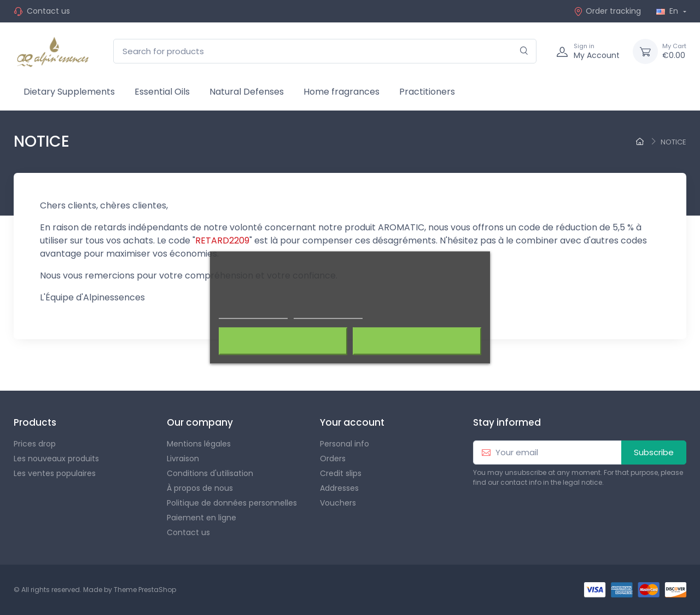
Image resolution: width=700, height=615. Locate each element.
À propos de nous (200, 488)
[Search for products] (325, 51)
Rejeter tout (283, 341)
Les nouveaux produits (56, 459)
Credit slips (341, 473)
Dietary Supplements (69, 92)
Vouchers (338, 503)
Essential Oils (162, 92)
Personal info (345, 444)
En (668, 11)
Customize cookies (328, 314)
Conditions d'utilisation (210, 473)
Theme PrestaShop (145, 590)
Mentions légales (199, 444)
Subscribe (654, 452)
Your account (352, 422)
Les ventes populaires (55, 473)
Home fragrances (342, 92)
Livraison (183, 459)
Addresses (339, 488)
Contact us (48, 11)
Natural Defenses (247, 92)
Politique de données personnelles (232, 503)
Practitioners (427, 92)
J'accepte (417, 341)
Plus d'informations (253, 314)
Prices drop (35, 444)
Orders (333, 459)
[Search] (524, 51)
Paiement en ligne (202, 518)
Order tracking (607, 11)
